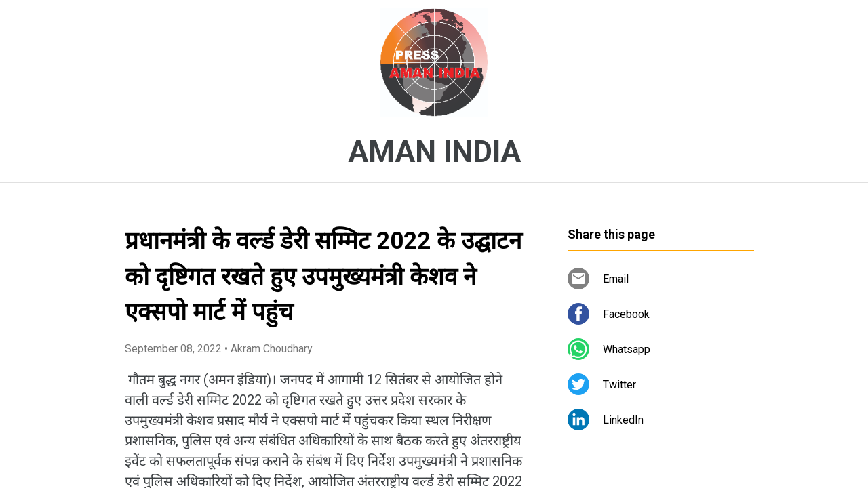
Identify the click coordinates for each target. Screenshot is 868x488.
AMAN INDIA (434, 152)
